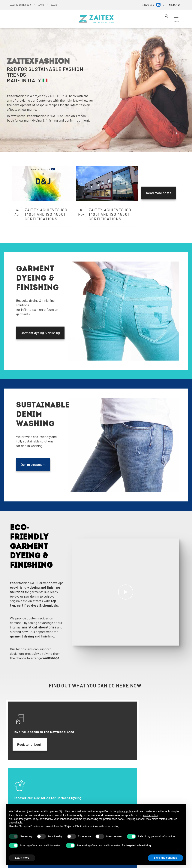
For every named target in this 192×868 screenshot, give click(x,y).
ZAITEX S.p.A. (58, 96)
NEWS (41, 5)
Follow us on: (151, 5)
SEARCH (55, 5)
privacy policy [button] (125, 811)
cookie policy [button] (151, 815)
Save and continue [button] (165, 858)
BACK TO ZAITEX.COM (20, 5)
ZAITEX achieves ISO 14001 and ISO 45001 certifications (46, 214)
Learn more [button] (22, 858)
